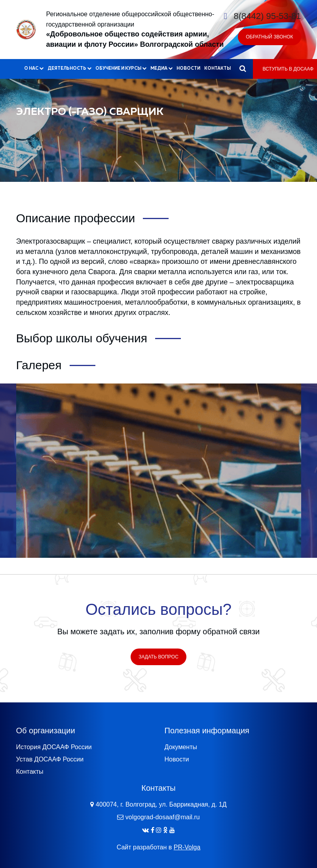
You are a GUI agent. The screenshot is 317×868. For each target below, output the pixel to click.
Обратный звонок (269, 37)
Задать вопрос (158, 657)
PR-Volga (187, 847)
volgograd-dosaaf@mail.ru (163, 817)
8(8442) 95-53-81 (267, 16)
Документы (181, 747)
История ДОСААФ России (54, 747)
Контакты (217, 68)
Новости (188, 68)
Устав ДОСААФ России (50, 759)
